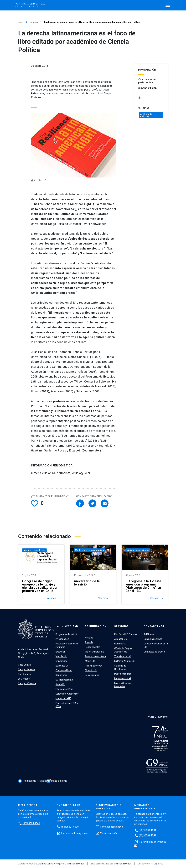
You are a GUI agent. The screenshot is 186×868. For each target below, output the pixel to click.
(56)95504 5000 (70, 827)
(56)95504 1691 (148, 830)
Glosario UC (91, 670)
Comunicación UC (96, 628)
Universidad (62, 661)
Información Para (64, 689)
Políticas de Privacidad (34, 781)
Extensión (61, 652)
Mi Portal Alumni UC (124, 661)
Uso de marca (92, 675)
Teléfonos (149, 634)
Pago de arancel (123, 678)
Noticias (34, 22)
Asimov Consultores (49, 864)
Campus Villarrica (27, 683)
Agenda (89, 642)
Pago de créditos (123, 674)
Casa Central (25, 665)
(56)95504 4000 (31, 823)
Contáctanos (154, 626)
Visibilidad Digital (75, 864)
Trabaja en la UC (123, 656)
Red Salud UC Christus (126, 634)
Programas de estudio (67, 634)
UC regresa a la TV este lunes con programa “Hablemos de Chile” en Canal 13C (143, 586)
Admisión (60, 684)
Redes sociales (93, 647)
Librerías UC (120, 644)
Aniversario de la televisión (87, 583)
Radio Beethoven (94, 666)
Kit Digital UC (157, 864)
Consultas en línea (153, 639)
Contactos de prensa (154, 652)
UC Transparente (64, 680)
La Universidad (67, 626)
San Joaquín (24, 674)
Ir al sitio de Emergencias (75, 833)
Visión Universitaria (138, 550)
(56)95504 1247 (148, 835)
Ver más (54, 598)
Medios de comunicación (90, 550)
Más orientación (109, 833)
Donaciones (62, 675)
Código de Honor (64, 670)
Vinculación (61, 656)
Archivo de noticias (146, 115)
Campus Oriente (26, 669)
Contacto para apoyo (112, 827)
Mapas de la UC (63, 698)
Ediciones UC (62, 666)
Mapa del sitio (57, 781)
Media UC (90, 661)
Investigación (62, 639)
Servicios (122, 626)
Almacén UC (121, 639)
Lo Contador (24, 679)
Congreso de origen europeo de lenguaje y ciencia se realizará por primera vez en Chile (40, 586)
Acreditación (158, 717)
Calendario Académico (67, 694)
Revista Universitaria (95, 656)
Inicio (21, 22)
